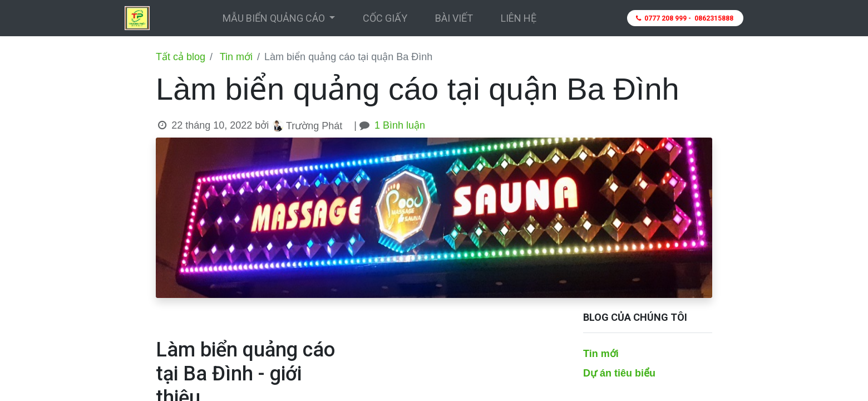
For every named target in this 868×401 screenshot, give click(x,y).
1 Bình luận (400, 125)
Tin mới (236, 57)
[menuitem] (385, 18)
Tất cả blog (181, 57)
